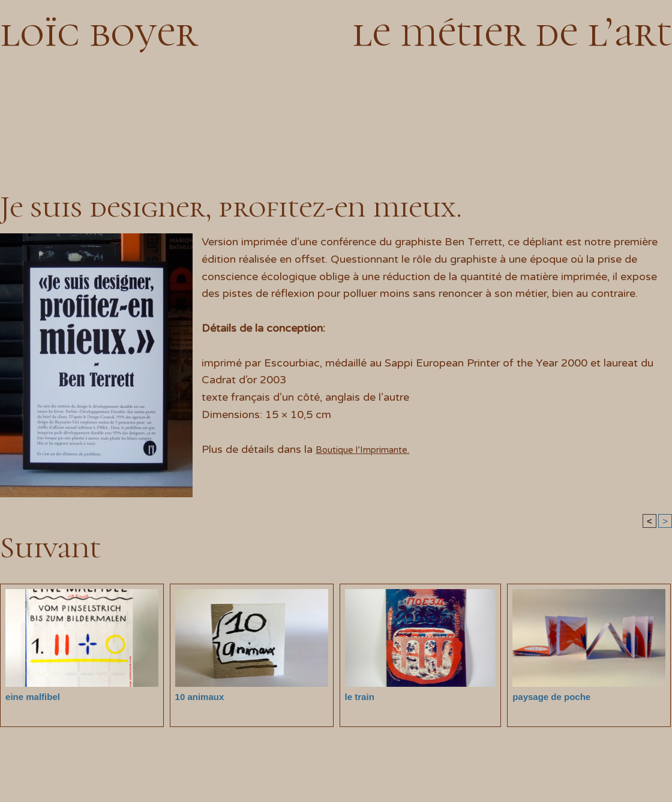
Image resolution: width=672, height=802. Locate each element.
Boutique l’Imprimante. (372, 449)
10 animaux (196, 696)
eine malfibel (29, 696)
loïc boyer (99, 31)
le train (357, 696)
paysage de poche (546, 696)
